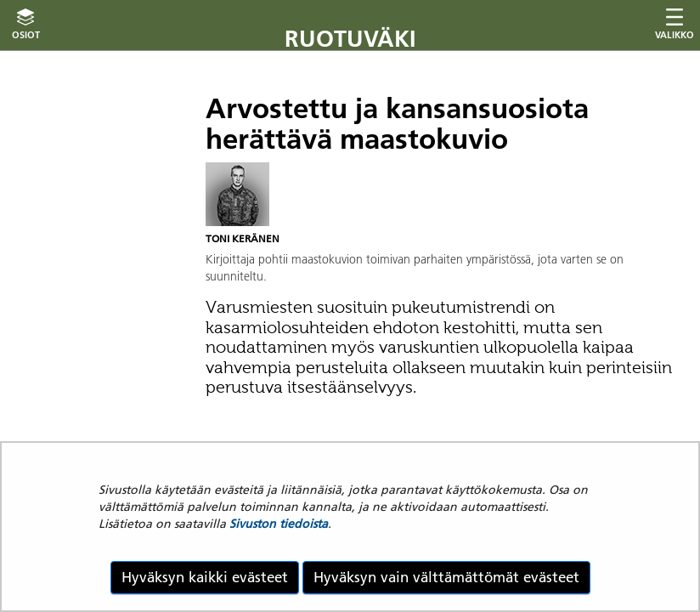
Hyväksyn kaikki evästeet (205, 577)
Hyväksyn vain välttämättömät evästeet (446, 577)
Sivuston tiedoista (279, 524)
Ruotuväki (350, 39)
